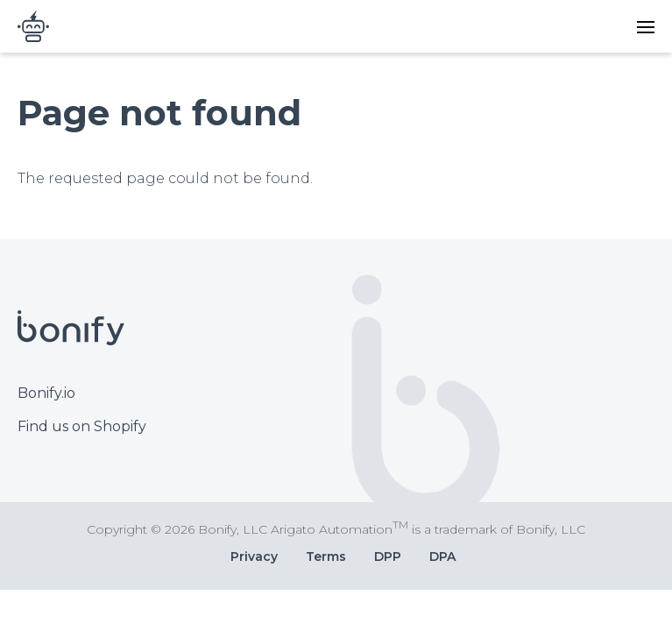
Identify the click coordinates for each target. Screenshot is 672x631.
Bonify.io (46, 393)
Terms (326, 557)
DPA (442, 557)
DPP (388, 557)
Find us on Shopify (82, 426)
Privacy (254, 557)
